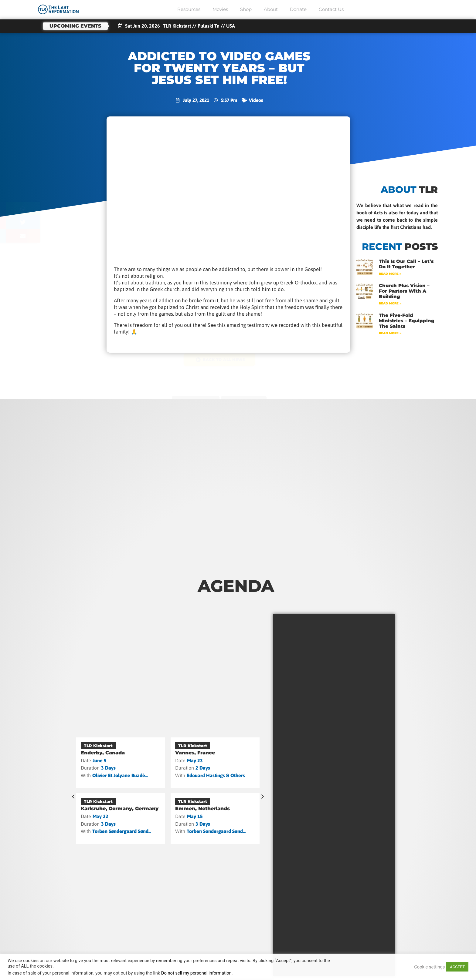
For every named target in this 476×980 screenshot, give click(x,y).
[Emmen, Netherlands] (215, 818)
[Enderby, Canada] (121, 763)
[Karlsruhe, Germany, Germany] (121, 818)
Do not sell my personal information (196, 973)
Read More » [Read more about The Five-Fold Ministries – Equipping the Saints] (390, 333)
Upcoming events (75, 26)
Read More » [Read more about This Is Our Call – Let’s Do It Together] (390, 274)
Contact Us (331, 9)
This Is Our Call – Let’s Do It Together (406, 264)
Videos (256, 100)
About (271, 9)
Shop (246, 9)
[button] (55, 208)
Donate (298, 9)
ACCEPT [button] (457, 967)
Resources (189, 9)
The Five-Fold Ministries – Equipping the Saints (407, 321)
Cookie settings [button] (429, 967)
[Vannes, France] (215, 763)
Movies (220, 9)
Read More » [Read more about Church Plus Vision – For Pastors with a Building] (390, 303)
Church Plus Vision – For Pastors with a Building (404, 291)
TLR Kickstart (98, 746)
